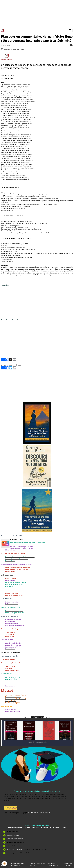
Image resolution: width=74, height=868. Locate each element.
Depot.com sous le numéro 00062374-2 (40, 813)
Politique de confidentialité (52, 864)
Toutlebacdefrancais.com (15, 839)
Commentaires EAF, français (16, 49)
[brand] (3, 30)
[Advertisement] (38, 302)
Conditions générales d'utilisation (18, 864)
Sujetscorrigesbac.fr (13, 835)
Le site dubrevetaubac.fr (15, 849)
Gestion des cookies (68, 864)
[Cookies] (4, 864)
